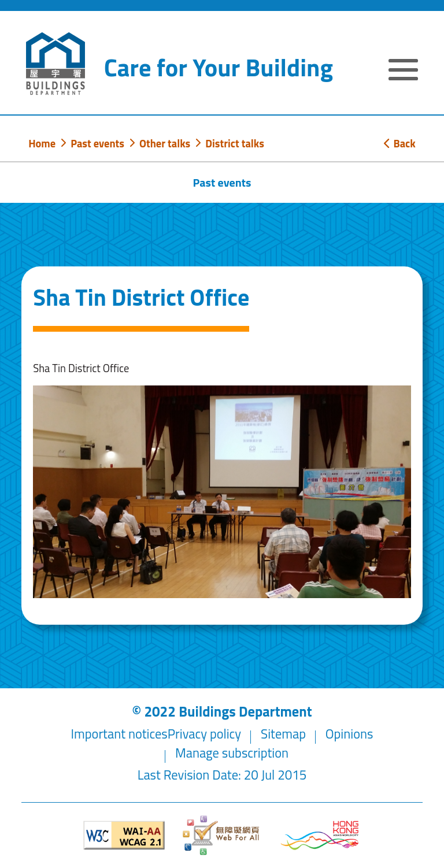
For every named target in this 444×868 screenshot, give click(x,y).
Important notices (119, 734)
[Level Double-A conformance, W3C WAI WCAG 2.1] (124, 835)
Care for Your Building (219, 67)
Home (42, 143)
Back (399, 143)
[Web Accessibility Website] (222, 835)
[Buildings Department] (55, 63)
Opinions (349, 734)
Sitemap (283, 734)
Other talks (165, 143)
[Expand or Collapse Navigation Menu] (403, 71)
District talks (235, 143)
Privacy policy (204, 734)
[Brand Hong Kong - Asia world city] (320, 835)
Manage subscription (232, 753)
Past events (97, 143)
